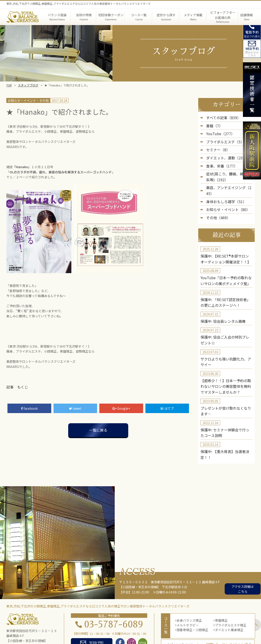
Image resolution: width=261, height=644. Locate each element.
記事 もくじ (16, 387)
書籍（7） (213, 125)
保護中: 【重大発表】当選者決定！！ (226, 423)
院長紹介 (164, 627)
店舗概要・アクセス (130, 632)
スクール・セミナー (175, 632)
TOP (9, 85)
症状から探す (120, 627)
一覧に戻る (98, 429)
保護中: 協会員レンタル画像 (220, 301)
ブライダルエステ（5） (223, 139)
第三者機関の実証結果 (191, 627)
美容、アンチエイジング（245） (229, 181)
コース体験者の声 (99, 632)
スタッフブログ (28, 85)
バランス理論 (76, 627)
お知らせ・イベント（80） (225, 195)
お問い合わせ (203, 632)
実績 (52, 632)
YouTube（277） (218, 132)
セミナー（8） (217, 147)
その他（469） (217, 203)
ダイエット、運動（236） (225, 154)
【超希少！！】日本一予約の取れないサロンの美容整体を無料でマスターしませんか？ (226, 362)
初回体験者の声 (71, 632)
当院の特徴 (98, 627)
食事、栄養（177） (220, 161)
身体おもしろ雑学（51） (224, 188)
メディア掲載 (144, 627)
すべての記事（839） (221, 117)
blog (152, 632)
